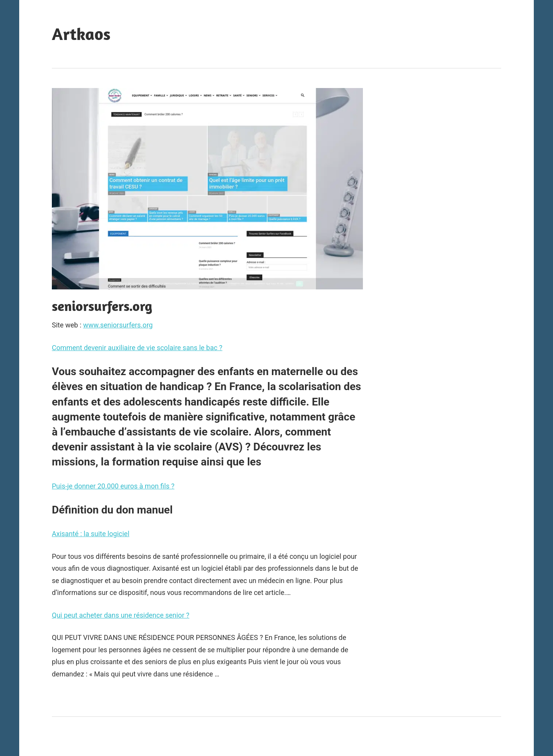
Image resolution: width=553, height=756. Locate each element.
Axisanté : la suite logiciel (91, 534)
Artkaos (81, 34)
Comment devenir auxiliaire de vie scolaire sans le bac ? (137, 348)
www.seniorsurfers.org (118, 325)
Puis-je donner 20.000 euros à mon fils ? (113, 486)
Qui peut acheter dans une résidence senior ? (121, 615)
